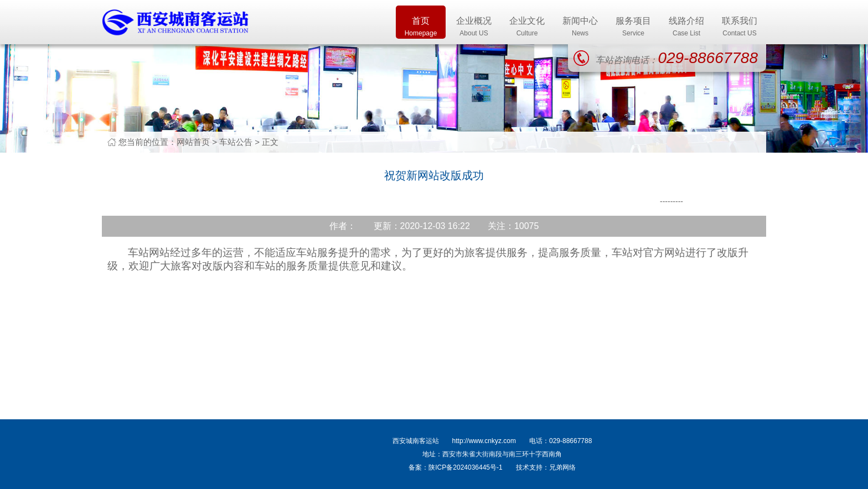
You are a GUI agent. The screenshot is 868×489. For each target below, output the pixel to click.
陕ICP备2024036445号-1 (465, 467)
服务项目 (633, 27)
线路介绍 (686, 27)
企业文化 (527, 27)
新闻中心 (580, 27)
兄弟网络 (562, 467)
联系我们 (740, 27)
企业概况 (474, 27)
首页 (421, 27)
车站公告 (236, 142)
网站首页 (193, 142)
